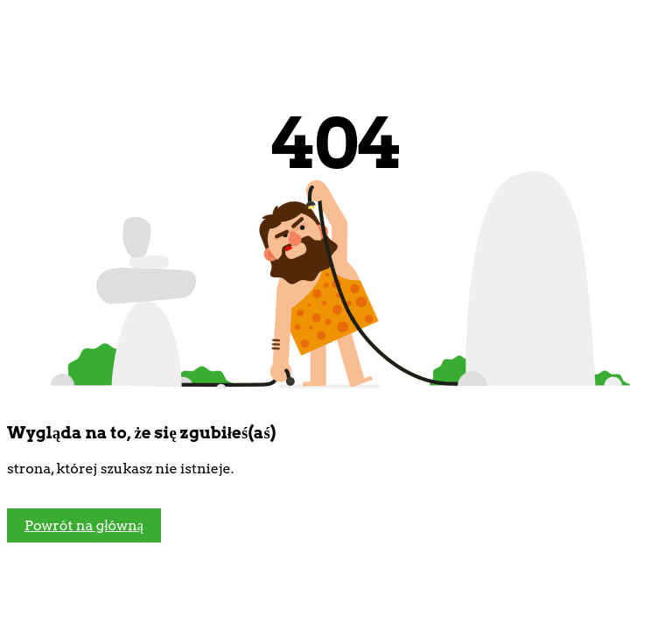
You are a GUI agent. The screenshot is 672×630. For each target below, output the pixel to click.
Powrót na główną (84, 525)
